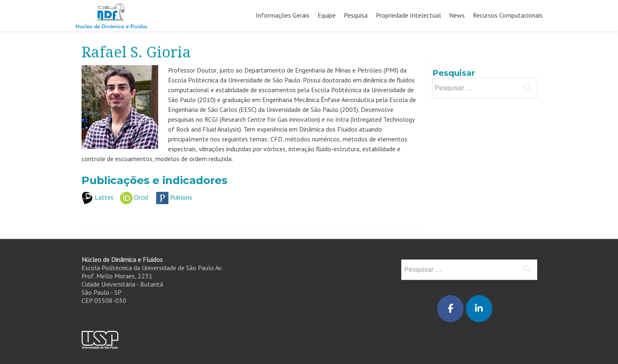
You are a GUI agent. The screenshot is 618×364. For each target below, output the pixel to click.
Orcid (141, 197)
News (457, 15)
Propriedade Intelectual (408, 15)
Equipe (327, 15)
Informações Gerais (283, 15)
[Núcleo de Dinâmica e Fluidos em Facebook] (450, 309)
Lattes (104, 197)
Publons (181, 197)
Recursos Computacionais (508, 15)
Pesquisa (356, 15)
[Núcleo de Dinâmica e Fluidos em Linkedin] (479, 309)
